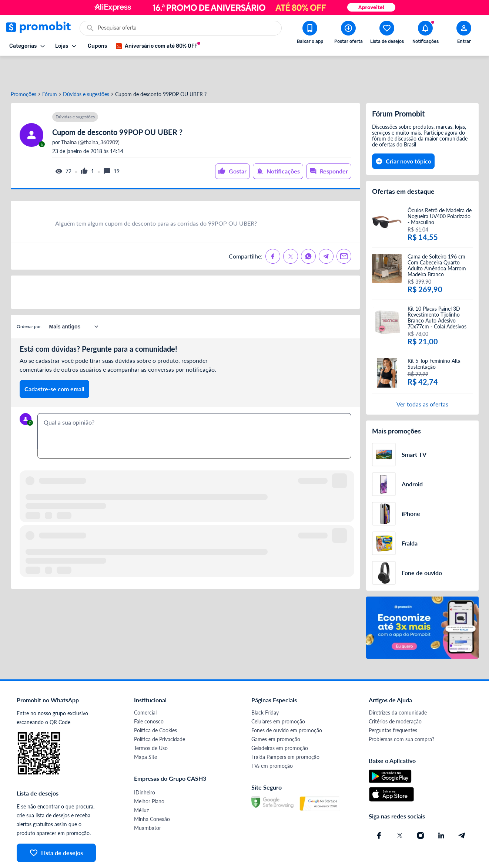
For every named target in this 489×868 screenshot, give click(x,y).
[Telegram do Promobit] (462, 809)
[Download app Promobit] (310, 34)
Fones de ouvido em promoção (287, 704)
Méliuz (141, 783)
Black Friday (265, 686)
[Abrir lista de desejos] (387, 34)
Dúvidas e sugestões (86, 68)
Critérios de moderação (395, 695)
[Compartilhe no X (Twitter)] (291, 230)
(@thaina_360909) (90, 116)
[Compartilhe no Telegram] (326, 230)
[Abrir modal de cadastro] (464, 34)
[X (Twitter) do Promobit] (400, 809)
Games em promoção (276, 712)
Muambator (148, 801)
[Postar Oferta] (348, 34)
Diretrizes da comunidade (398, 686)
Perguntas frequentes (393, 704)
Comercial (145, 686)
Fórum (50, 68)
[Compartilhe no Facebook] (273, 230)
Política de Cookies (155, 704)
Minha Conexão (152, 792)
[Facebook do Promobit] (379, 809)
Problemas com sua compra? (401, 712)
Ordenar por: (29, 300)
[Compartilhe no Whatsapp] (308, 230)
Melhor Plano (149, 775)
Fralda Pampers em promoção (285, 730)
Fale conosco (149, 695)
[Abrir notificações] (425, 34)
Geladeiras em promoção (280, 721)
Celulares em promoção (278, 695)
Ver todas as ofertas (422, 377)
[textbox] (194, 405)
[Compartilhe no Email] (344, 230)
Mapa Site (145, 730)
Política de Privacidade (160, 712)
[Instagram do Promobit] (421, 809)
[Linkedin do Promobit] (441, 809)
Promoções (24, 68)
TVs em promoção (272, 739)
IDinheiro (145, 766)
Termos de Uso (151, 721)
